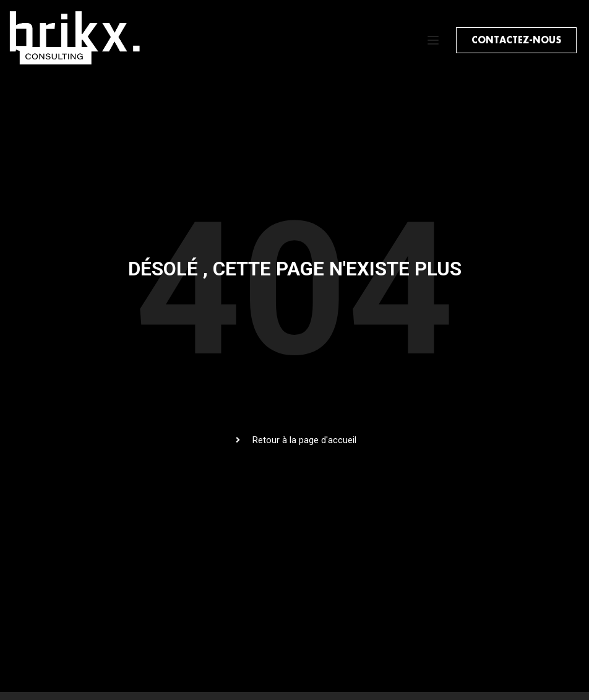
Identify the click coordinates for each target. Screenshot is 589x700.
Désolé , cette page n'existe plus (295, 269)
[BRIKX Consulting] (78, 66)
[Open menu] (435, 40)
